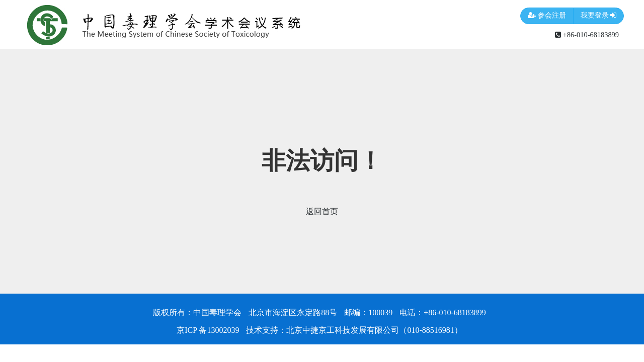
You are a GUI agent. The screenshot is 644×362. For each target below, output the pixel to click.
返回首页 (322, 211)
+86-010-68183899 (587, 35)
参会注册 (547, 16)
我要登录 (599, 16)
